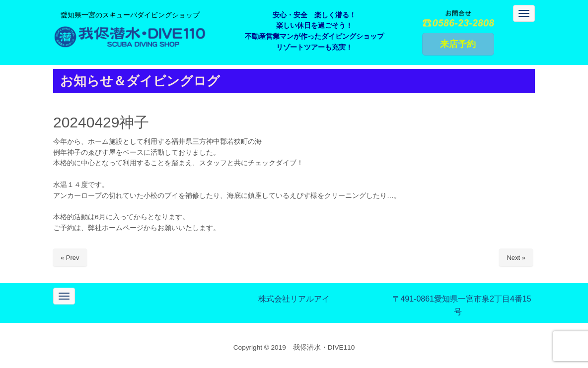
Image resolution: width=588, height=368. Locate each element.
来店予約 (458, 44)
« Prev (70, 258)
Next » (516, 258)
